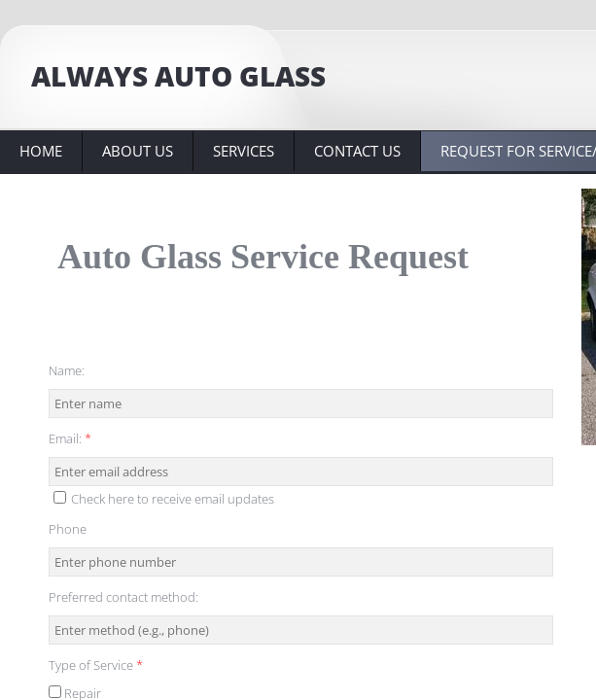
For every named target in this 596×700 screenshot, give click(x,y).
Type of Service (96, 665)
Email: (70, 438)
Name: (67, 370)
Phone (68, 529)
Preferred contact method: (123, 597)
